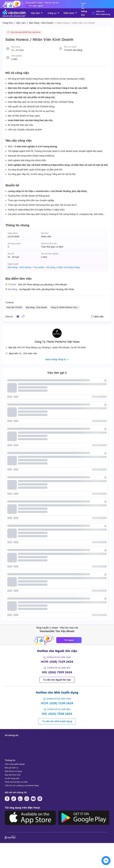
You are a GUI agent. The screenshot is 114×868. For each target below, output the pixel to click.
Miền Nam (70, 13)
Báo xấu (97, 317)
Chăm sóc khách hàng (69, 267)
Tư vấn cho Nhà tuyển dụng (57, 721)
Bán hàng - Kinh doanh (20, 267)
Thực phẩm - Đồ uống (45, 267)
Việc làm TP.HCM (14, 307)
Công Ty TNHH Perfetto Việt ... (65, 307)
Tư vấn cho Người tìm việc (57, 680)
